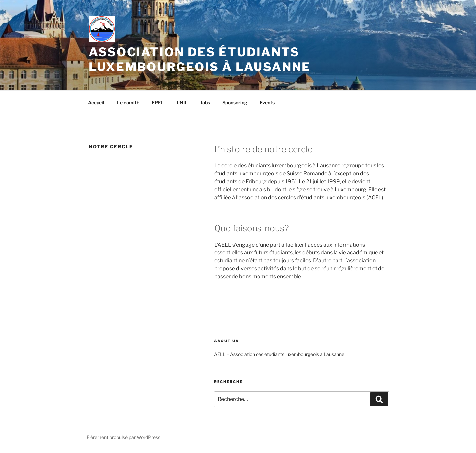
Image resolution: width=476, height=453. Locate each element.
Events (267, 102)
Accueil (96, 102)
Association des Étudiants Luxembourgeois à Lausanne (200, 59)
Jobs (205, 102)
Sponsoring (235, 102)
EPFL (158, 102)
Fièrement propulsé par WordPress (123, 437)
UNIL (182, 102)
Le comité (128, 102)
